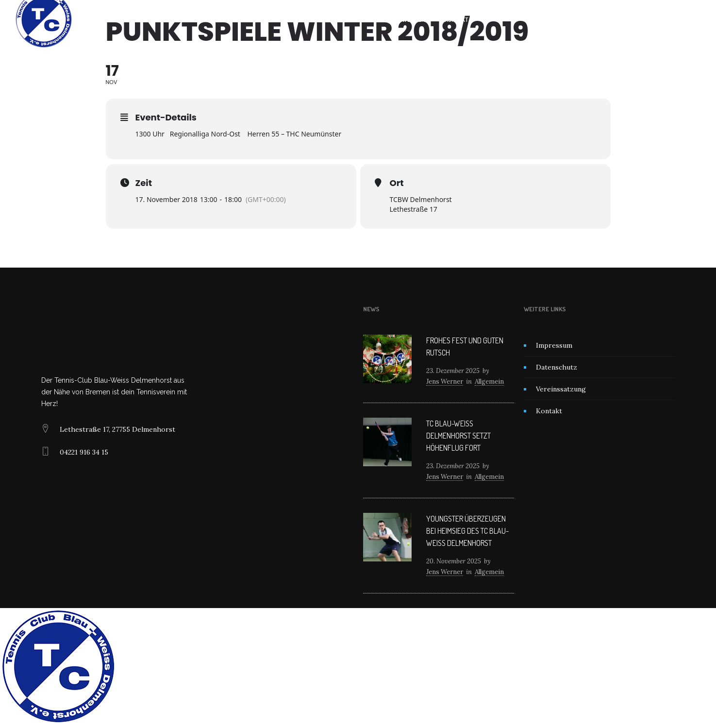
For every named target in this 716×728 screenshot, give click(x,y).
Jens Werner (445, 381)
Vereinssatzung (561, 389)
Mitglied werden (401, 19)
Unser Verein (302, 19)
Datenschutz (557, 367)
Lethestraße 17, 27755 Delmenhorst (117, 429)
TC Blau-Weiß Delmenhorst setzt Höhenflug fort (458, 436)
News (349, 19)
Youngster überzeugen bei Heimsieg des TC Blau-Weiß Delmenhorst (467, 531)
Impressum (554, 345)
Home (256, 19)
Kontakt (457, 19)
